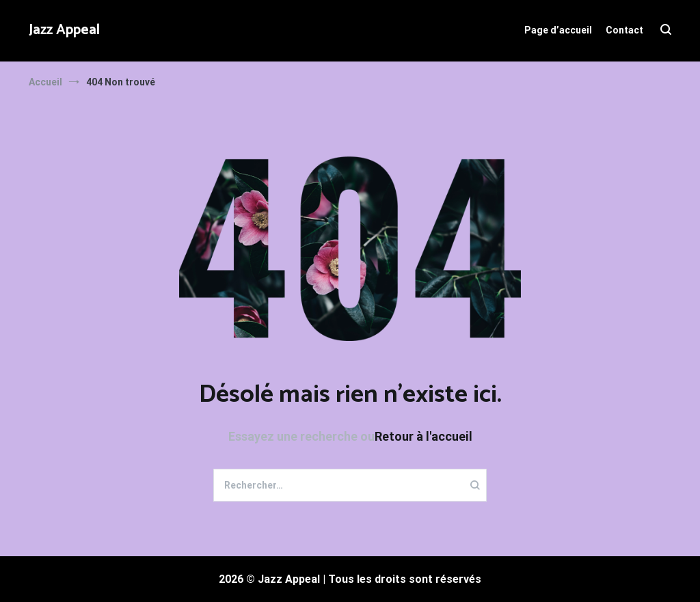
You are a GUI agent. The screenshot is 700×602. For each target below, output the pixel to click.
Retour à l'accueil (423, 436)
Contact (624, 30)
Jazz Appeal (64, 30)
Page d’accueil (558, 30)
